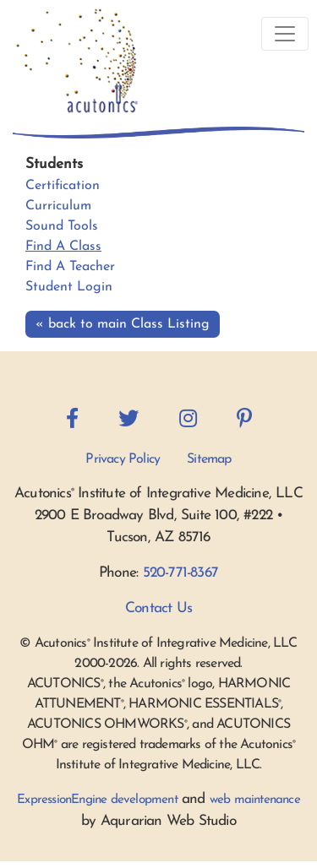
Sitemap (209, 459)
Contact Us (158, 608)
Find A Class (63, 247)
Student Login (69, 287)
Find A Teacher (70, 267)
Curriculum (58, 206)
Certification (63, 186)
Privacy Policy (123, 459)
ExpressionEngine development (97, 800)
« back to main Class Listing (123, 324)
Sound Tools (62, 226)
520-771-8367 (180, 573)
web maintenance (255, 800)
